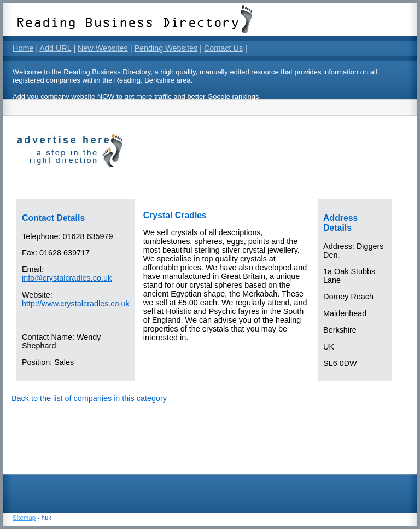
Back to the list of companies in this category (89, 398)
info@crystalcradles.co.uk (67, 278)
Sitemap (24, 518)
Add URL (55, 48)
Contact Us (223, 48)
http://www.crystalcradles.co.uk (76, 304)
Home (23, 48)
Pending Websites (166, 48)
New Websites (103, 48)
